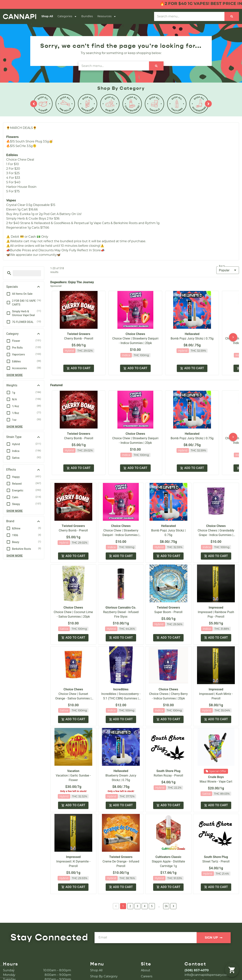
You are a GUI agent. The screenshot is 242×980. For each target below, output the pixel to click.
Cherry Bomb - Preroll (79, 338)
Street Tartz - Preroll (216, 861)
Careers (147, 976)
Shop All (47, 16)
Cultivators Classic (168, 857)
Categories (67, 16)
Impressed (216, 608)
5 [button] (152, 906)
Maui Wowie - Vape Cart (216, 782)
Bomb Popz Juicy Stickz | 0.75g (192, 338)
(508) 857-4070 (197, 970)
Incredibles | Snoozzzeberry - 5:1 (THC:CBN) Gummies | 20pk (121, 698)
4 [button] (145, 906)
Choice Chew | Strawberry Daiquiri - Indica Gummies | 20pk (121, 535)
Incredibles (121, 689)
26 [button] (166, 906)
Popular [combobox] (224, 270)
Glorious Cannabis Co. (121, 608)
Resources (107, 16)
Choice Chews (135, 334)
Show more (15, 375)
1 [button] (123, 906)
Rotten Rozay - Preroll (168, 775)
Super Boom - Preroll (168, 612)
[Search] (232, 16)
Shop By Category (104, 976)
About (146, 970)
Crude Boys (216, 777)
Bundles (87, 16)
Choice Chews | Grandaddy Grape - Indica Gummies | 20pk (216, 535)
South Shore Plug (168, 771)
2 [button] (130, 906)
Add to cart (79, 368)
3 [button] (137, 906)
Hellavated (192, 334)
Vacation (73, 771)
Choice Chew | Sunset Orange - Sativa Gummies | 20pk (73, 698)
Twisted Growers (79, 334)
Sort (222, 266)
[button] (9, 273)
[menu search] (27, 273)
